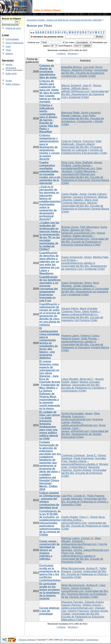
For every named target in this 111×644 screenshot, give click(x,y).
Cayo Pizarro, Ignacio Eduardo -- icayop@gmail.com (83, 588)
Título (8, 50)
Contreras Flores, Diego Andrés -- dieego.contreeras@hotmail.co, (81, 313)
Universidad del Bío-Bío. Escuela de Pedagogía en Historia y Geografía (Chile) (85, 502)
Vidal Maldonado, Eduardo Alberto (81, 143)
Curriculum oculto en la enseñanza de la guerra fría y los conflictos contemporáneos (50, 573)
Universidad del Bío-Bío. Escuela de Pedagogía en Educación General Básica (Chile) (85, 180)
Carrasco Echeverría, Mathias (90, 197)
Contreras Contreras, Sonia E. (79, 455)
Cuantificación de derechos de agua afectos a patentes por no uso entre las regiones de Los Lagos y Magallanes (49, 263)
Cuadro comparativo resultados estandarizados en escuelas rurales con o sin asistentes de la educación (50, 173)
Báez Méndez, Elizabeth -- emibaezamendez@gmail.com (81, 541)
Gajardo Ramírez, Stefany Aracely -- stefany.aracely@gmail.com (82, 606)
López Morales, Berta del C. (77, 379)
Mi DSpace (11, 68)
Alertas (9, 65)
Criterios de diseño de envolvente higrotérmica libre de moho (48, 72)
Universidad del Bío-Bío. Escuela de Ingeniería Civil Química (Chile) (82, 319)
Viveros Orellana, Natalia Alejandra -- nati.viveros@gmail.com (83, 236)
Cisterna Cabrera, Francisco (78, 141)
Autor (8, 46)
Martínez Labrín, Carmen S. (77, 538)
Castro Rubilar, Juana (74, 194)
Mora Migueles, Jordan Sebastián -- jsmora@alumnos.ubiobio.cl (80, 286)
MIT (61, 640)
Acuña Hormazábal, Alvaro (77, 413)
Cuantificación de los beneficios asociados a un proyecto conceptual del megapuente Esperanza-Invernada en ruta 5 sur (50, 289)
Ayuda (9, 81)
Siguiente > (73, 54)
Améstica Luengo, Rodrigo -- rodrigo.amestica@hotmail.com (82, 422)
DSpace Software (27, 640)
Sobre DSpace (13, 84)
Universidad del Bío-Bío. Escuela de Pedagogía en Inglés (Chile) (85, 526)
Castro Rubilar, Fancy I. (75, 517)
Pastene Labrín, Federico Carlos (80, 336)
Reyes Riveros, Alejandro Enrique (82, 69)
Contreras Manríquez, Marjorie (79, 203)
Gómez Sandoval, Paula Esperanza (84, 457)
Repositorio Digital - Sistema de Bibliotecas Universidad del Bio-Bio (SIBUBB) (64, 20)
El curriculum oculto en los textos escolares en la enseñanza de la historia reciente (50, 591)
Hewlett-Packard (76, 640)
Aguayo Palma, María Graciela (79, 309)
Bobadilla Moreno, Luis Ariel (78, 67)
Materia (9, 54)
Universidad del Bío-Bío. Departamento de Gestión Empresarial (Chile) (85, 434)
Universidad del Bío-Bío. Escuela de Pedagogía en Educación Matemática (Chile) (83, 617)
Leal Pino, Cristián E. (73, 496)
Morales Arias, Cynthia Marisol (85, 466)
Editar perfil (11, 74)
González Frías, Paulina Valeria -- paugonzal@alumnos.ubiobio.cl (84, 461)
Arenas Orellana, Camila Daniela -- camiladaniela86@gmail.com (82, 165)
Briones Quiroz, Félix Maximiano (80, 227)
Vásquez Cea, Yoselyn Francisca (83, 609)
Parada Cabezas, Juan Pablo (78, 116)
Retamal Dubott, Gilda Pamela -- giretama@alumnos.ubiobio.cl (80, 340)
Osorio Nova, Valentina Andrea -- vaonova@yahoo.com (83, 520)
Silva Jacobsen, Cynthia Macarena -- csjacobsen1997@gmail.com (82, 171)
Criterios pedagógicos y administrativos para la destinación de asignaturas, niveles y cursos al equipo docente (50, 147)
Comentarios (92, 640)
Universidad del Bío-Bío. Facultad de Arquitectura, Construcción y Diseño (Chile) (84, 73)
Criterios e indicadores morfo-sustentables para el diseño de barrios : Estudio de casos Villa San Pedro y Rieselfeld (49, 118)
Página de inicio (13, 28)
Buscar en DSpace (12, 19)
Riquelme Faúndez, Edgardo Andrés (82, 602)
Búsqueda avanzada (10, 25)
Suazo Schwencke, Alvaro (76, 257)
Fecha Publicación (14, 43)
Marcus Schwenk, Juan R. (77, 85)
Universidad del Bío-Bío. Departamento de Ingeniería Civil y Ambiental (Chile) (85, 94)
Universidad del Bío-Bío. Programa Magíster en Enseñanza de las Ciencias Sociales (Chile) (85, 594)
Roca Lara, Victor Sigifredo (77, 162)
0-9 (37, 32)
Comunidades (12, 39)
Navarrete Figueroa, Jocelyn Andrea (81, 469)
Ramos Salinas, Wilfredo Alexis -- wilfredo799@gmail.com (81, 88)
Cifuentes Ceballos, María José (79, 200)
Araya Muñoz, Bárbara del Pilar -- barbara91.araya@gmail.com (84, 230)
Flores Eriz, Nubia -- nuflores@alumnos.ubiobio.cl (78, 554)
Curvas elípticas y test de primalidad (49, 611)
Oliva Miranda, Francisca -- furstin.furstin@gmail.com (81, 416)
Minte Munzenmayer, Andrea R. (80, 568)
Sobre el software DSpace (47, 10)
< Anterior (61, 54)
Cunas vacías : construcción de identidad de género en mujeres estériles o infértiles (50, 550)
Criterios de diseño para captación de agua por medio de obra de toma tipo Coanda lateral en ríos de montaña (50, 91)
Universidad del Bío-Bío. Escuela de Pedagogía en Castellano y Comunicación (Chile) (84, 388)
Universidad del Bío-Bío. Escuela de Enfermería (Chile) (84, 473)
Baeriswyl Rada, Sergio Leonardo (81, 113)
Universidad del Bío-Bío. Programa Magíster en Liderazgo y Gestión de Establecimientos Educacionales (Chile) (84, 150)
